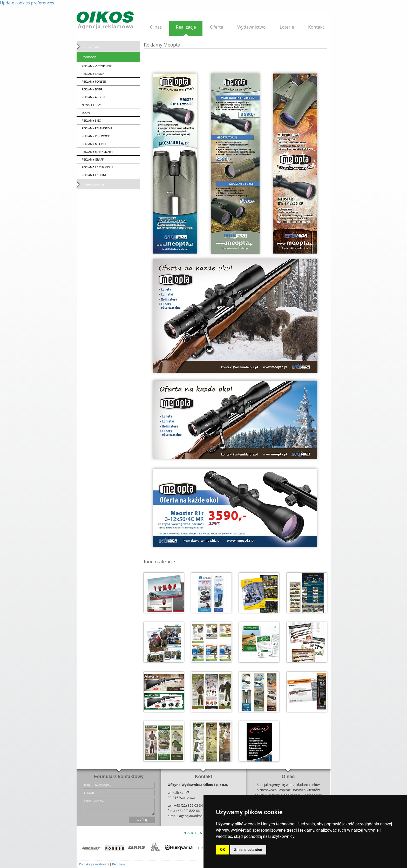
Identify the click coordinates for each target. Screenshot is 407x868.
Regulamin (120, 864)
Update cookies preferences (27, 3)
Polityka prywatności (94, 864)
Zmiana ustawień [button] (248, 850)
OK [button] (223, 850)
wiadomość (119, 806)
